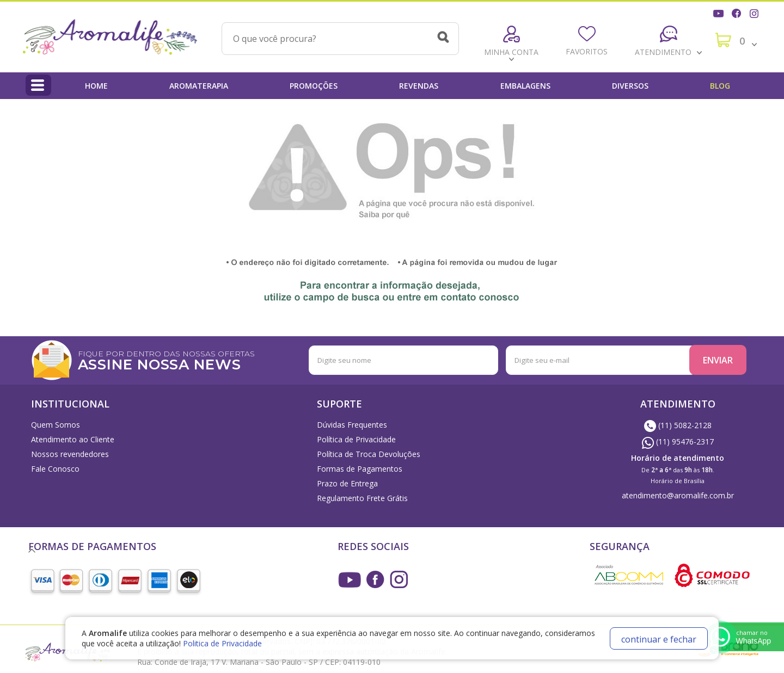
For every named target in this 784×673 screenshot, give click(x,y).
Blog (720, 86)
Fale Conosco (55, 469)
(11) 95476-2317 (678, 442)
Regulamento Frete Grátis (362, 498)
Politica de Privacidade (222, 643)
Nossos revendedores (70, 454)
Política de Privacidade (356, 439)
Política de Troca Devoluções (369, 454)
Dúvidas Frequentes (352, 425)
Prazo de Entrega (347, 483)
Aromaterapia (199, 86)
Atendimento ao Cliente (73, 439)
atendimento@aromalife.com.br (678, 495)
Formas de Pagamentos (360, 469)
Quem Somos (56, 425)
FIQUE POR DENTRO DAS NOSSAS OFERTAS (200, 359)
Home (96, 86)
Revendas (419, 86)
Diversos (630, 86)
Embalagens (525, 86)
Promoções (314, 86)
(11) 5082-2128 (678, 425)
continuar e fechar (659, 639)
